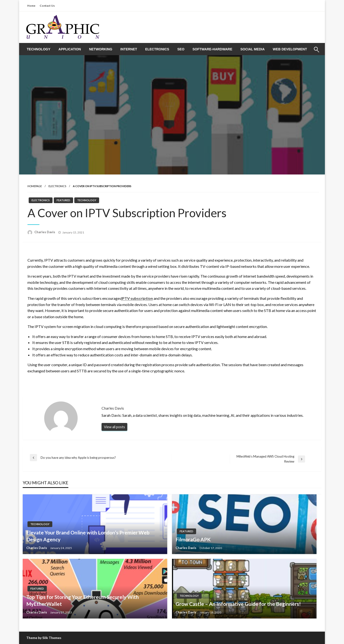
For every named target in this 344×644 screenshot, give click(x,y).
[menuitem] (39, 49)
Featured (63, 200)
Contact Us (47, 6)
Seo (181, 49)
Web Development (290, 49)
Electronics (157, 49)
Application (70, 49)
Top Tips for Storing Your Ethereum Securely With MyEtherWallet (83, 600)
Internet (129, 49)
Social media (253, 49)
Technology (39, 49)
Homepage (35, 186)
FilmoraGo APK (193, 539)
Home (31, 6)
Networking (101, 49)
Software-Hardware (212, 49)
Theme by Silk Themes (44, 638)
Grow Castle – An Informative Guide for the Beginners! (238, 604)
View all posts (114, 427)
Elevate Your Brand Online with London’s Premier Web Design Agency (88, 536)
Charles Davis (45, 232)
